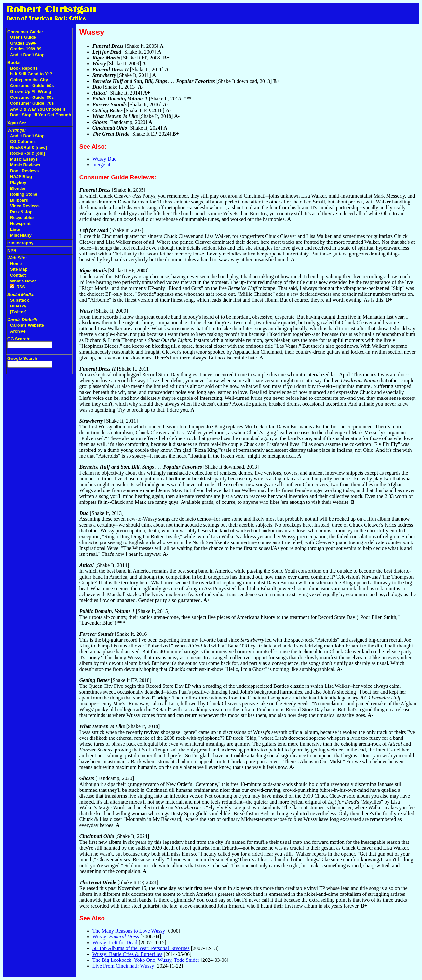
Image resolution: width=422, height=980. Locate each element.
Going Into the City (29, 80)
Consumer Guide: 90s (32, 86)
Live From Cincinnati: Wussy (123, 966)
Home (16, 263)
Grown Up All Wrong (31, 91)
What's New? (23, 281)
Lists (15, 229)
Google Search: (23, 358)
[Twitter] (18, 312)
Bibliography (20, 243)
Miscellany (21, 235)
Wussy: (116, 937)
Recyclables (22, 218)
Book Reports (24, 68)
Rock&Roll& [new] (28, 147)
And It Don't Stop (27, 55)
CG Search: (19, 339)
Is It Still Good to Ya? (31, 74)
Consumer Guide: (25, 32)
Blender (18, 188)
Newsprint (20, 223)
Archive (18, 331)
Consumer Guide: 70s (32, 103)
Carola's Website (27, 325)
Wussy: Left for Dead (115, 942)
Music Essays (24, 159)
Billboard (19, 200)
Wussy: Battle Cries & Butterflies (127, 954)
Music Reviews (25, 165)
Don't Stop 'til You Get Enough (41, 115)
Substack (20, 300)
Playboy (18, 183)
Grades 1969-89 (26, 49)
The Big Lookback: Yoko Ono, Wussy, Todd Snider (146, 960)
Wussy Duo (104, 159)
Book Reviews (24, 171)
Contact (18, 275)
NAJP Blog (21, 177)
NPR (12, 250)
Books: (15, 63)
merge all (102, 165)
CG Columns (23, 142)
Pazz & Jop (21, 212)
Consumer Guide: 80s (32, 97)
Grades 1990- (23, 43)
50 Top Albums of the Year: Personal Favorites (141, 948)
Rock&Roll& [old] (27, 153)
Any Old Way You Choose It (38, 109)
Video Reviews (25, 206)
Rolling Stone (24, 194)
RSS (18, 287)
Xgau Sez (17, 123)
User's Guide (23, 37)
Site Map (19, 269)
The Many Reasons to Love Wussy (129, 931)
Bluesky (18, 306)
